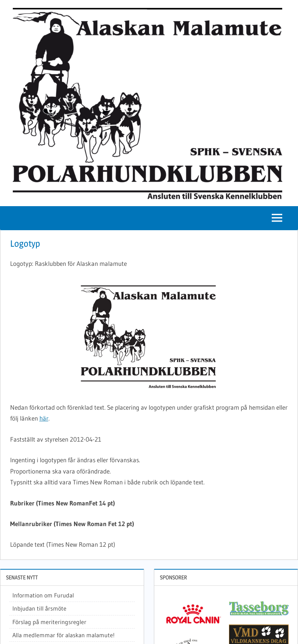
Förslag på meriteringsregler (49, 622)
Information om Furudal (43, 595)
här (44, 418)
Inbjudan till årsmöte (39, 608)
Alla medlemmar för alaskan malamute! (63, 635)
